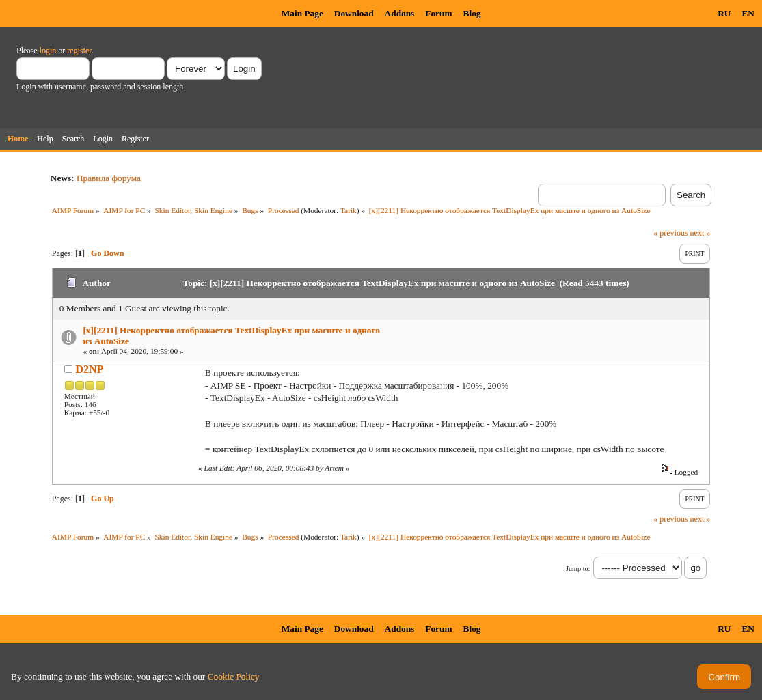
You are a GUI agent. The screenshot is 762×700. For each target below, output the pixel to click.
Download (354, 13)
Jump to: (578, 569)
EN (748, 13)
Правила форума (109, 178)
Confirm (724, 677)
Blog (472, 13)
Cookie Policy (234, 676)
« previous (670, 233)
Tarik (349, 210)
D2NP (89, 369)
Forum (438, 13)
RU (724, 13)
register (79, 51)
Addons (400, 13)
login (48, 51)
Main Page (302, 13)
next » (700, 233)
